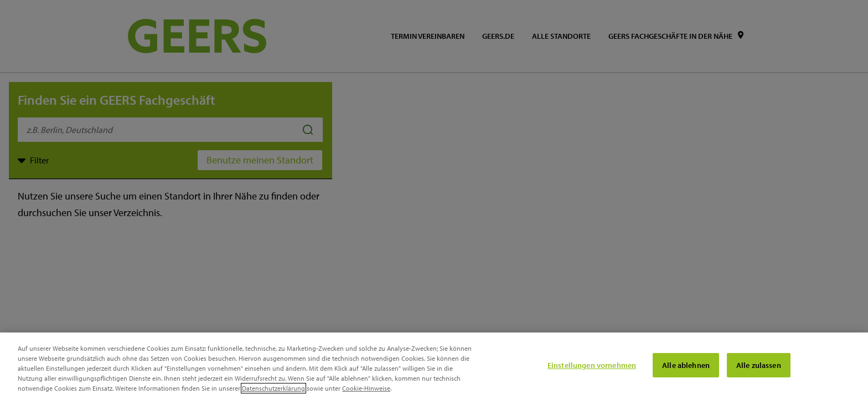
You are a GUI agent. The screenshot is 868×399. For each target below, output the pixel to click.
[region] (434, 366)
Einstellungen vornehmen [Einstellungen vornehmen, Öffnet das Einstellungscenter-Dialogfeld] (592, 365)
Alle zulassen (759, 365)
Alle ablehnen (686, 365)
